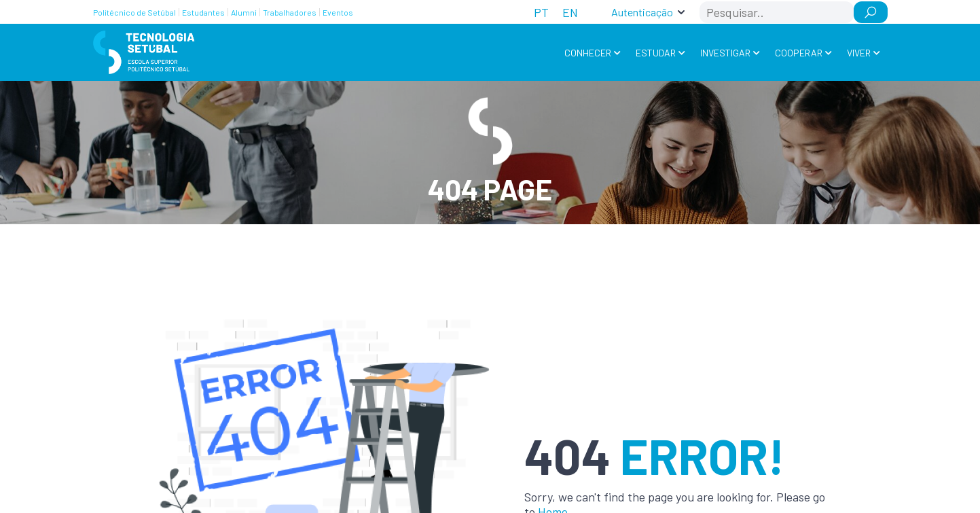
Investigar (725, 53)
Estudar (656, 53)
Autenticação (642, 12)
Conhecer (588, 53)
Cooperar (799, 53)
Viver (859, 53)
